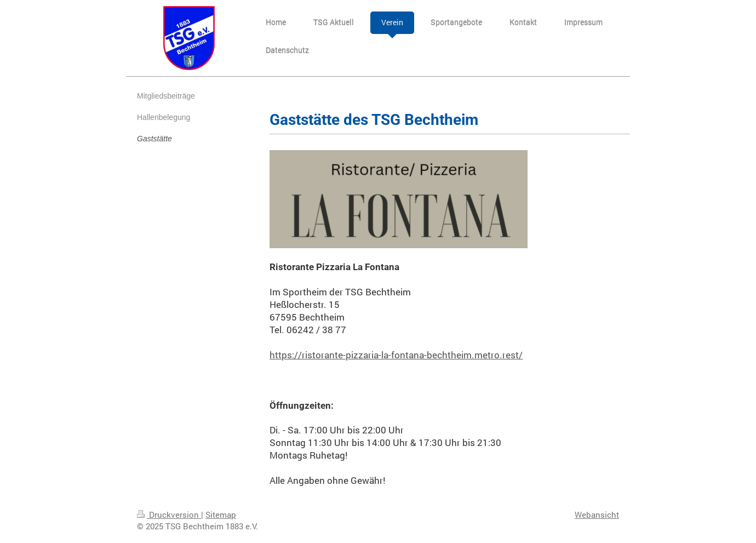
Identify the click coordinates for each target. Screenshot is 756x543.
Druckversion (169, 515)
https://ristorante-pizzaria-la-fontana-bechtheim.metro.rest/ (396, 355)
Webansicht (597, 515)
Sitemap (221, 515)
